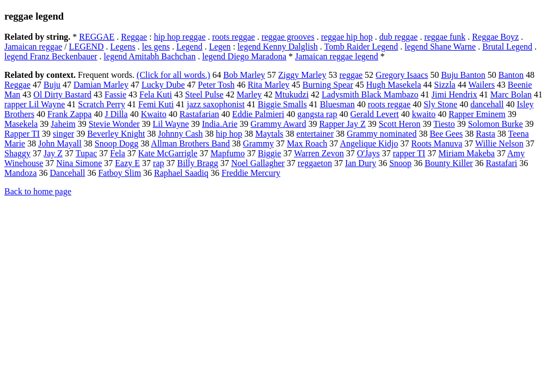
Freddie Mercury (251, 173)
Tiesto (444, 124)
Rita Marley (269, 85)
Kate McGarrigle (168, 153)
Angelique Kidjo (369, 143)
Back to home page (38, 191)
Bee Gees (446, 134)
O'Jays (368, 153)
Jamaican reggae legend (337, 56)
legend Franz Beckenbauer (51, 56)
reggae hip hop (347, 37)
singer (63, 134)
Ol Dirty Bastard (62, 94)
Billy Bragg (198, 163)
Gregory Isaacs (402, 75)
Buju (52, 85)
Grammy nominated (382, 134)
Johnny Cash (180, 134)
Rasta (485, 134)
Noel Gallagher (258, 163)
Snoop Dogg (116, 143)
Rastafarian (199, 114)
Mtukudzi (292, 94)
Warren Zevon (319, 153)
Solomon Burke (496, 124)
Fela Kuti (156, 94)
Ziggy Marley (302, 75)
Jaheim (63, 124)
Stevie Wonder (114, 124)
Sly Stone (440, 104)
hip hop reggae (180, 37)
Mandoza (21, 173)
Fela (118, 153)
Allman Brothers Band (190, 143)
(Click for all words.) (173, 75)
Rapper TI (22, 134)
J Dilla (116, 114)
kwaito (424, 114)
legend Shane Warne (440, 47)
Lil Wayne (171, 124)
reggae (351, 75)
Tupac (86, 153)
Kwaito (154, 114)
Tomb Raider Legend (361, 47)
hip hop (229, 134)
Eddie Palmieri (259, 114)
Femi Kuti (156, 104)
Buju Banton (463, 75)
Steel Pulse (204, 94)
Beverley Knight (116, 134)
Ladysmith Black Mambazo (370, 94)
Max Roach (307, 143)
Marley (249, 94)
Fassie (115, 94)
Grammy (258, 143)
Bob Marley (244, 75)
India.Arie (220, 124)
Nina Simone (79, 163)
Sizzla (445, 85)
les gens (156, 47)
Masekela (21, 124)
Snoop (400, 163)
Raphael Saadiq (181, 173)
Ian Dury (361, 163)
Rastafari (502, 163)
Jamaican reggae (33, 47)
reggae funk (445, 37)
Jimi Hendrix (454, 94)
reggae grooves (288, 37)
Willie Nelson (499, 143)
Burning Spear (328, 85)
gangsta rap (317, 114)
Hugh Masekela (394, 85)
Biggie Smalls (282, 104)
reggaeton (315, 163)
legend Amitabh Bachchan (150, 56)
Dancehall (68, 173)
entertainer (315, 134)
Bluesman (337, 104)
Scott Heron (400, 124)
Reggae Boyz (495, 37)
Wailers (481, 85)
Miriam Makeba (466, 153)
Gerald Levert (374, 114)
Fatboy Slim (119, 173)
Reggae (134, 37)
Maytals (269, 134)
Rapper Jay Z (342, 124)
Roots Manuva (437, 143)
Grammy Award (278, 124)
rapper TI (409, 153)
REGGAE (97, 37)
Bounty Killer (448, 163)
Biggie (270, 153)
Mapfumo (228, 153)
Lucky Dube (163, 85)
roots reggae (234, 37)
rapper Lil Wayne (35, 104)
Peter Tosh (216, 85)
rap (158, 163)
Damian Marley (101, 85)
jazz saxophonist (216, 104)
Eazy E (127, 163)
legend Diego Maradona (244, 56)
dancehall (487, 104)
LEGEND (87, 47)
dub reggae (399, 37)
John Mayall (60, 143)
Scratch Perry (102, 104)
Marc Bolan (511, 94)
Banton (511, 75)
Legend (189, 47)
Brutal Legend (507, 47)
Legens (123, 47)
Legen (220, 47)
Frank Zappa (69, 114)
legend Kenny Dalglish (278, 47)
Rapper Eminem (477, 114)
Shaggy (17, 153)
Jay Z (53, 153)
